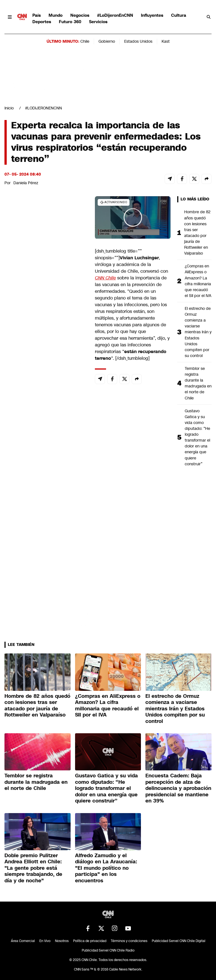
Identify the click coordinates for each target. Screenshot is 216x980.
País (37, 15)
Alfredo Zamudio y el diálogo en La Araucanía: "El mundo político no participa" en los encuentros (106, 868)
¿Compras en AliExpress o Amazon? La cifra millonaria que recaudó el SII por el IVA (198, 281)
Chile (85, 41)
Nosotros (62, 941)
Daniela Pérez (26, 183)
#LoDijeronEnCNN (115, 15)
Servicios (98, 22)
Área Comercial (23, 941)
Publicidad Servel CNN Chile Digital (179, 941)
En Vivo (45, 941)
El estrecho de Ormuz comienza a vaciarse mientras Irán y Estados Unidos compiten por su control (198, 332)
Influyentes (152, 15)
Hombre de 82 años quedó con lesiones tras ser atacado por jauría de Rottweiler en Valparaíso (197, 233)
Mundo (56, 15)
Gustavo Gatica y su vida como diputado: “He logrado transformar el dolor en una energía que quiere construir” (197, 437)
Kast (166, 41)
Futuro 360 (70, 22)
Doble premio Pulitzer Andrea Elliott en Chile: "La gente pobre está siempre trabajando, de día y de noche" (33, 868)
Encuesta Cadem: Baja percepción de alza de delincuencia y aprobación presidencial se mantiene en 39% (178, 788)
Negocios (80, 15)
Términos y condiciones (129, 941)
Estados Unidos (138, 41)
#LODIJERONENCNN (44, 108)
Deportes (42, 22)
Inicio (9, 108)
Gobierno (107, 41)
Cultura (179, 15)
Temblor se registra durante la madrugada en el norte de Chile (198, 383)
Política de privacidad (90, 941)
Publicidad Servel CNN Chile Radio (108, 950)
